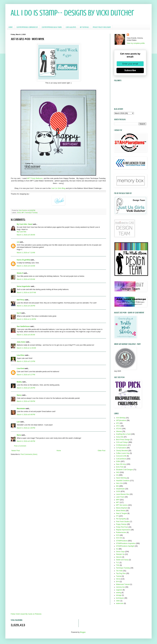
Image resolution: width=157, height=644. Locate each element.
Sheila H (20, 273)
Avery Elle (120, 437)
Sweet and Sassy (122, 560)
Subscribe (130, 70)
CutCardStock (121, 459)
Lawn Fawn (120, 497)
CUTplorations (121, 448)
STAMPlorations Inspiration (126, 543)
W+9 (118, 582)
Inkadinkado (120, 489)
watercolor (120, 603)
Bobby (19, 382)
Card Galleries (71, 27)
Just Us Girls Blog (58, 188)
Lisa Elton (21, 355)
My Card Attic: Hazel (25, 224)
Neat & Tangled (122, 513)
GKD (118, 472)
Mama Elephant (122, 508)
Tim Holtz (119, 571)
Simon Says (120, 552)
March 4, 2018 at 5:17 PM (26, 375)
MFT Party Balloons (35, 178)
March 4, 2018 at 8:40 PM (26, 415)
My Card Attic (22, 232)
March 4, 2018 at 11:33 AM (26, 348)
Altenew (119, 431)
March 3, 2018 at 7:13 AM (26, 253)
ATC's (118, 426)
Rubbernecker (121, 532)
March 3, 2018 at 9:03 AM (26, 279)
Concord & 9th (121, 456)
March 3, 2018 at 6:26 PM (26, 306)
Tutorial (119, 576)
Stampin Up (120, 554)
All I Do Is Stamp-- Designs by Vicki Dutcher (72, 13)
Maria (19, 435)
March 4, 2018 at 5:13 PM (26, 361)
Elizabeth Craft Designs (124, 470)
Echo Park (120, 467)
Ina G (19, 313)
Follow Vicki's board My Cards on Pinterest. (26, 614)
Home (11, 27)
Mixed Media (121, 511)
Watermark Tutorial (123, 584)
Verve (118, 579)
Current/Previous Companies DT (27, 27)
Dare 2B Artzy (121, 464)
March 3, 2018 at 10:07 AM (26, 293)
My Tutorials (84, 27)
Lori (18, 422)
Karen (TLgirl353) (23, 260)
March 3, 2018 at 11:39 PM (26, 319)
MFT (23, 213)
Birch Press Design (123, 440)
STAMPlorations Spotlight (125, 546)
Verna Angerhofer (23, 286)
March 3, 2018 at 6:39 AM (26, 235)
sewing (119, 593)
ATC (118, 423)
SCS (118, 535)
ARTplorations (121, 420)
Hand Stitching (121, 478)
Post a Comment (20, 446)
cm (18, 242)
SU (117, 549)
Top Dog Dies (121, 573)
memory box (121, 587)
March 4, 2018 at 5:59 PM (26, 401)
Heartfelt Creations (123, 481)
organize (119, 590)
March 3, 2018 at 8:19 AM (26, 266)
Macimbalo (21, 409)
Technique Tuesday (31, 213)
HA (117, 475)
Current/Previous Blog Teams (52, 27)
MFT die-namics (122, 505)
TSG (118, 565)
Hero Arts (119, 483)
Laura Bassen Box (123, 494)
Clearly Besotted (122, 451)
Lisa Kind (20, 368)
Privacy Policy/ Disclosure (102, 27)
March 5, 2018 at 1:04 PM (26, 428)
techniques (120, 598)
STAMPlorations (122, 541)
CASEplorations (122, 445)
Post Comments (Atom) (29, 454)
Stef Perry (21, 300)
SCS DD (119, 538)
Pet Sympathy (121, 519)
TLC (118, 563)
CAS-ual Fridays (122, 442)
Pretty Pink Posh (122, 527)
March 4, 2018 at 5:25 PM (26, 388)
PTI (117, 516)
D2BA (118, 461)
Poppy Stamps (121, 524)
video (118, 601)
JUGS (19, 213)
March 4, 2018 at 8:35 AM (26, 335)
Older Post (102, 451)
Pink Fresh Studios (123, 522)
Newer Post (16, 451)
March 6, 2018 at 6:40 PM (26, 441)
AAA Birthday (121, 418)
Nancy (19, 395)
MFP (118, 500)
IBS (117, 486)
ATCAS (119, 429)
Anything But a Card (123, 434)
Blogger (83, 632)
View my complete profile (136, 43)
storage (119, 595)
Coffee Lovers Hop (123, 453)
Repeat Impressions (123, 530)
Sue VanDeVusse (23, 326)
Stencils (119, 557)
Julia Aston (21, 342)
